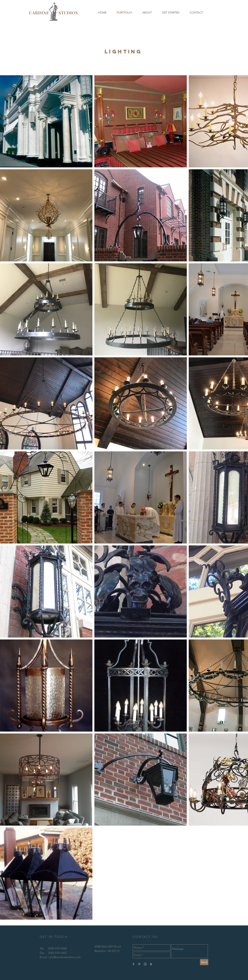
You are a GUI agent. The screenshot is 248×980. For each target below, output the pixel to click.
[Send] (204, 962)
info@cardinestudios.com (65, 957)
